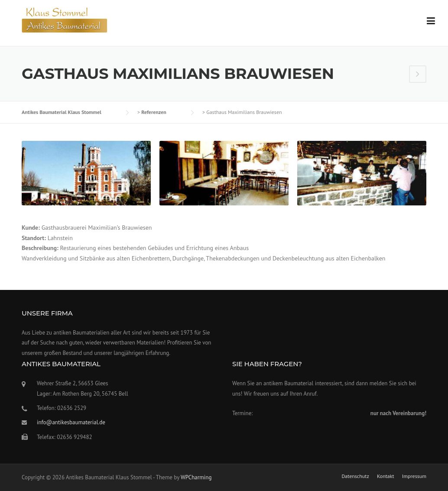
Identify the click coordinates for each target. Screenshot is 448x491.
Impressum (414, 476)
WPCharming (196, 477)
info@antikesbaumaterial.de (71, 422)
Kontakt (386, 476)
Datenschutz (355, 476)
